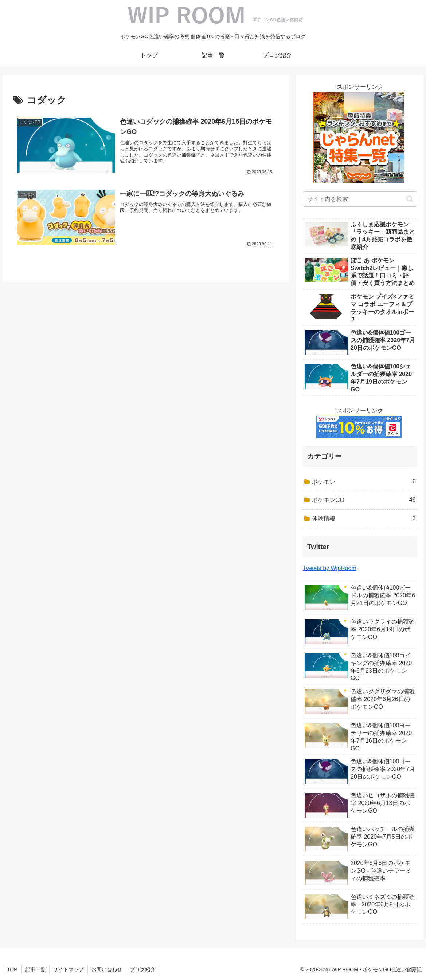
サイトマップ (69, 969)
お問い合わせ (107, 969)
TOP (12, 969)
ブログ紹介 (142, 969)
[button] (410, 199)
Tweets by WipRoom (330, 568)
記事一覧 (35, 969)
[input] (360, 199)
